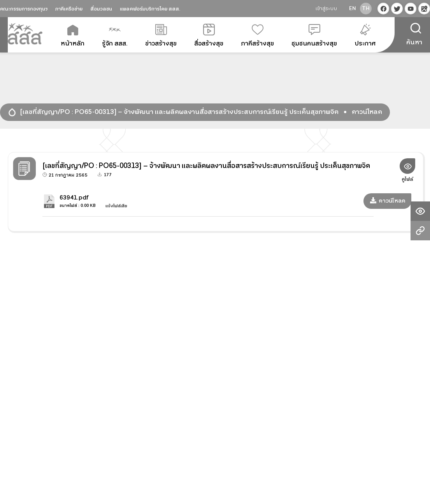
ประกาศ (365, 36)
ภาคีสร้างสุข (257, 36)
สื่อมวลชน (101, 9)
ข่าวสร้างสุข (161, 36)
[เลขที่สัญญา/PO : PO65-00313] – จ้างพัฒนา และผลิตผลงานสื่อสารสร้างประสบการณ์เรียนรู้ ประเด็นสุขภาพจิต (179, 112)
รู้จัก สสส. (115, 36)
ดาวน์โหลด (387, 201)
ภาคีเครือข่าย (69, 9)
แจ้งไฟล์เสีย (113, 206)
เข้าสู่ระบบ (326, 9)
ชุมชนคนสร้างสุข (314, 36)
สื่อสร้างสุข (209, 36)
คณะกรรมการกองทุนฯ (24, 9)
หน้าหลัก (73, 36)
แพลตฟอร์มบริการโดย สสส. (150, 9)
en (353, 9)
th (366, 9)
